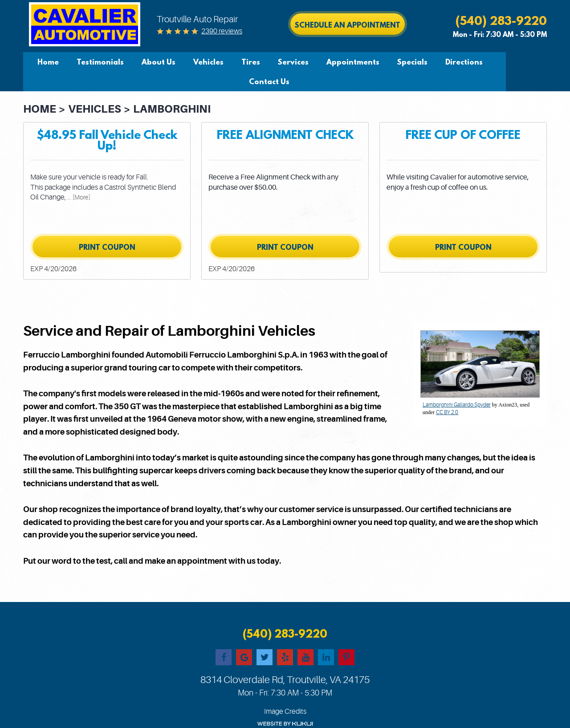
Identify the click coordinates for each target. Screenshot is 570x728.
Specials (408, 62)
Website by (285, 705)
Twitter (265, 638)
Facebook (224, 638)
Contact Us (517, 62)
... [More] (78, 178)
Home (44, 62)
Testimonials (96, 62)
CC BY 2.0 (447, 393)
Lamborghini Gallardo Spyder (457, 385)
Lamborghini (172, 89)
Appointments (349, 62)
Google (244, 638)
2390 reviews (222, 31)
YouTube (305, 638)
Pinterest (346, 638)
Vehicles (204, 62)
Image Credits (285, 692)
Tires (247, 62)
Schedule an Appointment (348, 25)
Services (289, 62)
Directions (460, 62)
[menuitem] (49, 62)
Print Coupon (107, 228)
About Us (155, 62)
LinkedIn (326, 638)
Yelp (285, 638)
